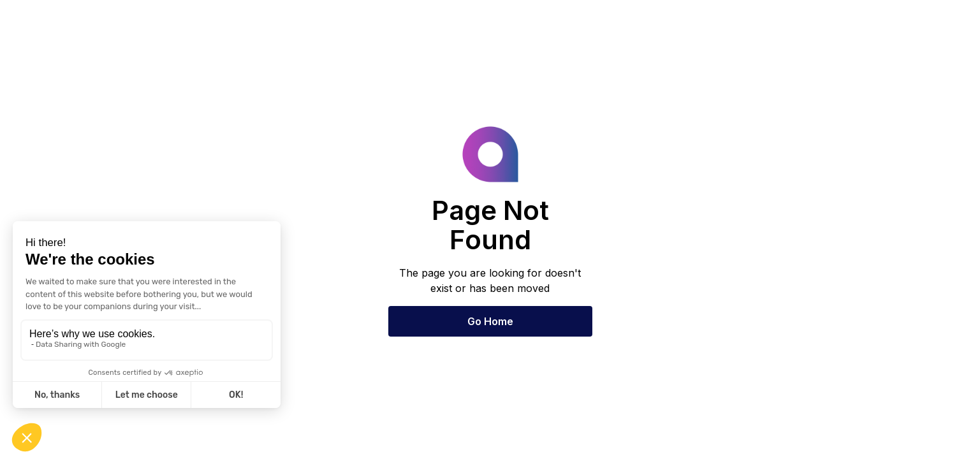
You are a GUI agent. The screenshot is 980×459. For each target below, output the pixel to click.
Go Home (490, 321)
